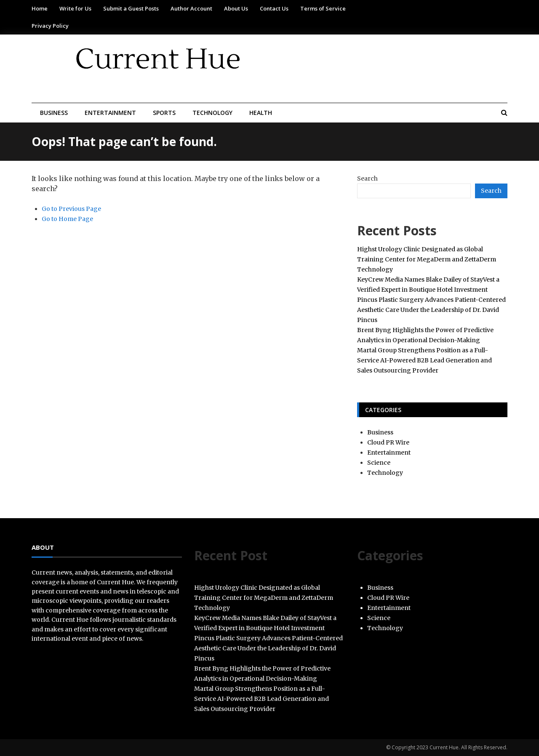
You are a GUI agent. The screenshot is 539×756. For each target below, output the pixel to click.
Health (261, 113)
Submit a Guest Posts (131, 8)
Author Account (191, 8)
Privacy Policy (50, 26)
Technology (212, 113)
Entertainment (110, 113)
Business (54, 113)
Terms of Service (323, 8)
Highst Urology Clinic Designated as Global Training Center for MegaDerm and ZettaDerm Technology (427, 259)
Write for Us (75, 8)
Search (367, 178)
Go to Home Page (67, 219)
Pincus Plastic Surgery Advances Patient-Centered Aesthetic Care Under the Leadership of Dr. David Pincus (431, 310)
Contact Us (274, 8)
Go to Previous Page (71, 209)
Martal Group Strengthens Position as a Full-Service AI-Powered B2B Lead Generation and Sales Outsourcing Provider (424, 360)
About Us (236, 8)
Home (40, 8)
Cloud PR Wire (388, 442)
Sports (164, 113)
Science (379, 463)
